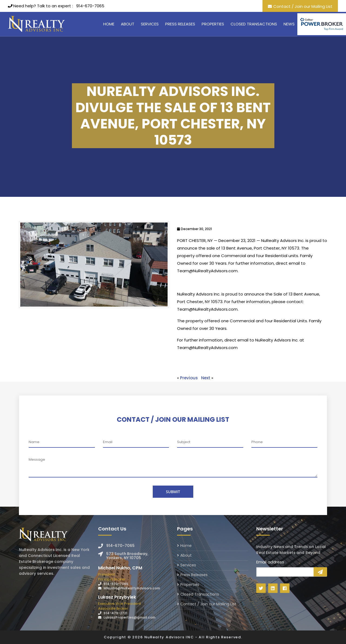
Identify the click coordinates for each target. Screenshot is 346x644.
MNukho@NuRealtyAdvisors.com (132, 588)
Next (206, 378)
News (289, 24)
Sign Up (320, 572)
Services (150, 24)
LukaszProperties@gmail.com (129, 617)
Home (109, 24)
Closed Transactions (254, 24)
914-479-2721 (115, 613)
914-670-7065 (90, 6)
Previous (189, 378)
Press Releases (180, 24)
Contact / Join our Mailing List (303, 6)
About (128, 24)
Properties (213, 24)
